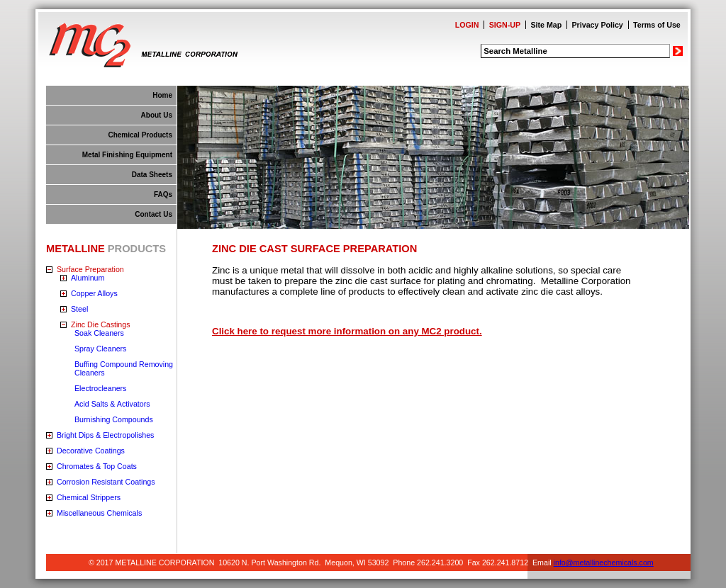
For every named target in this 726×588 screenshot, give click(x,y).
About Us (157, 115)
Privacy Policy (598, 25)
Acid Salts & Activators (112, 404)
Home (162, 95)
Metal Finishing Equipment (127, 155)
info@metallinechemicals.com (604, 562)
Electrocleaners (100, 388)
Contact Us (153, 214)
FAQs (163, 194)
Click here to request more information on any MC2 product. (347, 331)
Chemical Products (140, 135)
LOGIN (467, 25)
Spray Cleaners (100, 349)
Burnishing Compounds (114, 419)
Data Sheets (152, 175)
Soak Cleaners (99, 333)
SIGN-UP (505, 25)
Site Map (546, 25)
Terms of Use (657, 25)
